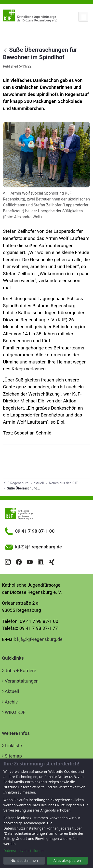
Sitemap (13, 756)
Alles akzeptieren (67, 860)
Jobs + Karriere (20, 671)
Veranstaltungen (22, 681)
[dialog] (46, 813)
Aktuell (12, 691)
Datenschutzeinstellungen (25, 851)
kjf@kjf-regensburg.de (40, 639)
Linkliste (13, 746)
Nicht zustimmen (24, 860)
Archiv (11, 702)
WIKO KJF (15, 712)
